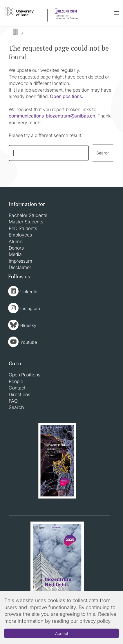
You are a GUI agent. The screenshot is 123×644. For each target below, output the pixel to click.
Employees (20, 235)
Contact (17, 388)
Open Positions (25, 375)
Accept (62, 633)
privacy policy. (96, 621)
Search (16, 407)
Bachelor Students (28, 215)
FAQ (13, 401)
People (16, 381)
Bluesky (28, 325)
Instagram (30, 308)
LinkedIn (29, 292)
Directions (19, 394)
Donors (16, 248)
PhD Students (23, 228)
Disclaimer (20, 267)
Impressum (20, 261)
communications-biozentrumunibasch (52, 116)
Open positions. (66, 96)
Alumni (16, 241)
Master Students (26, 222)
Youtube (29, 342)
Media (15, 254)
